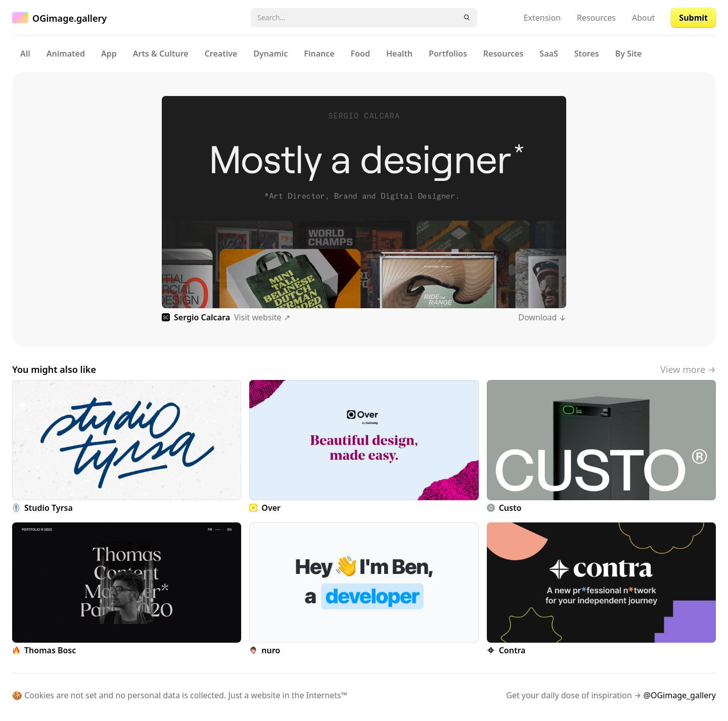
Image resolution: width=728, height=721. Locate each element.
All (25, 54)
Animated (66, 54)
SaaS (549, 54)
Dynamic (270, 54)
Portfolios (448, 54)
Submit (693, 18)
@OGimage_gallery (680, 695)
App (109, 54)
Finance (319, 54)
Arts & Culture (161, 54)
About (643, 18)
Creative (221, 54)
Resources (596, 18)
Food (360, 54)
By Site (629, 54)
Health (399, 54)
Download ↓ (542, 317)
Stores (587, 54)
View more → (688, 369)
